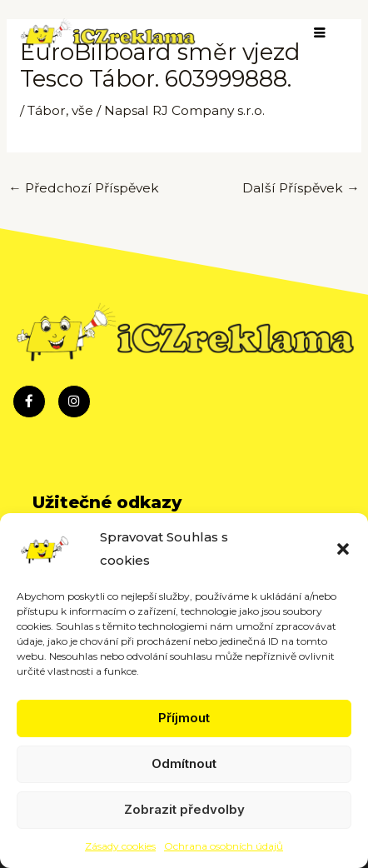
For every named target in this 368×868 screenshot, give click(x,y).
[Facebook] (29, 402)
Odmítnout (184, 763)
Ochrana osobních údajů (224, 846)
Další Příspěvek (301, 188)
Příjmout (184, 718)
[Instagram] (74, 402)
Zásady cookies (120, 846)
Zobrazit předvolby (184, 809)
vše (82, 110)
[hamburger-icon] (320, 34)
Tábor (47, 110)
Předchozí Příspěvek (84, 188)
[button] (343, 549)
